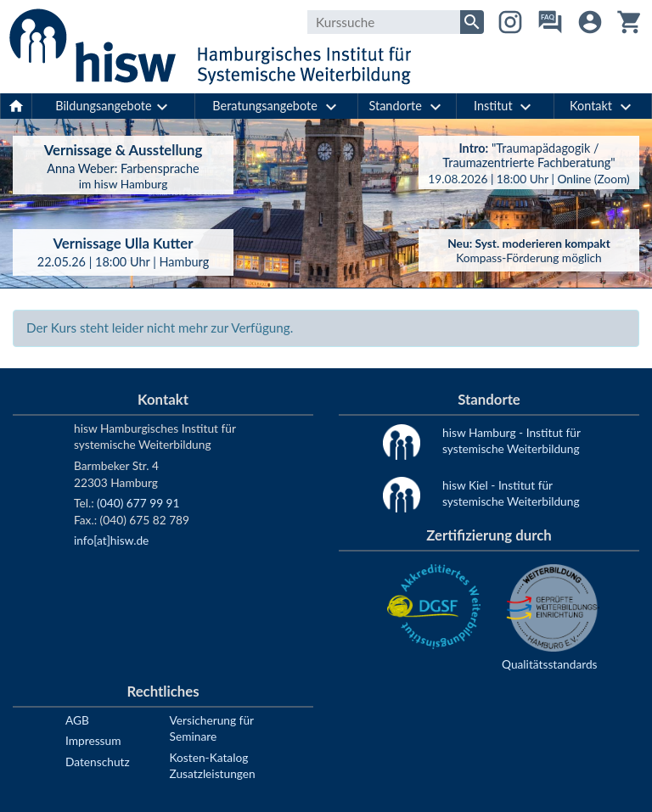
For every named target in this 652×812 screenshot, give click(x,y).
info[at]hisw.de (111, 540)
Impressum (93, 740)
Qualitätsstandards (550, 664)
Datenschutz (98, 762)
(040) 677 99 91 (138, 503)
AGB (77, 720)
